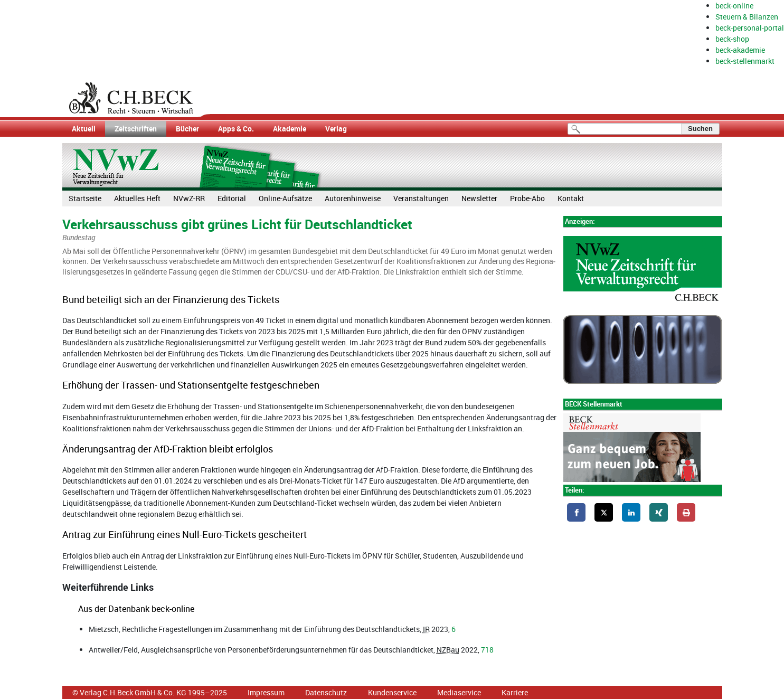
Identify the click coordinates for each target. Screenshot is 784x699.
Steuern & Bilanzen (747, 17)
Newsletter (479, 198)
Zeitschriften (136, 129)
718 (487, 650)
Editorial (232, 198)
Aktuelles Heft (137, 198)
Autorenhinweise (353, 198)
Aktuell (84, 129)
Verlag (336, 129)
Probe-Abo (527, 198)
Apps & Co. (236, 129)
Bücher (187, 129)
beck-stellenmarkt (745, 61)
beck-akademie (740, 50)
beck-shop (732, 39)
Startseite (85, 198)
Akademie (290, 129)
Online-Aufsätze (285, 198)
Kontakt (571, 198)
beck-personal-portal (750, 28)
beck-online (734, 6)
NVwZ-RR (189, 198)
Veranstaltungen (421, 198)
